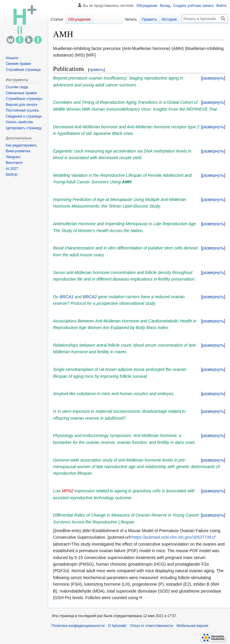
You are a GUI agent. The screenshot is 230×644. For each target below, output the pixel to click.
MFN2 (68, 491)
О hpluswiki (117, 626)
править (96, 70)
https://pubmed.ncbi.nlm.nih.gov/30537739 (172, 537)
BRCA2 (90, 297)
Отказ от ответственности (151, 626)
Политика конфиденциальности (78, 626)
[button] (213, 78)
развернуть (213, 78)
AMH (127, 182)
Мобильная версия (193, 626)
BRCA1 (67, 297)
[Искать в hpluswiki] (205, 19)
